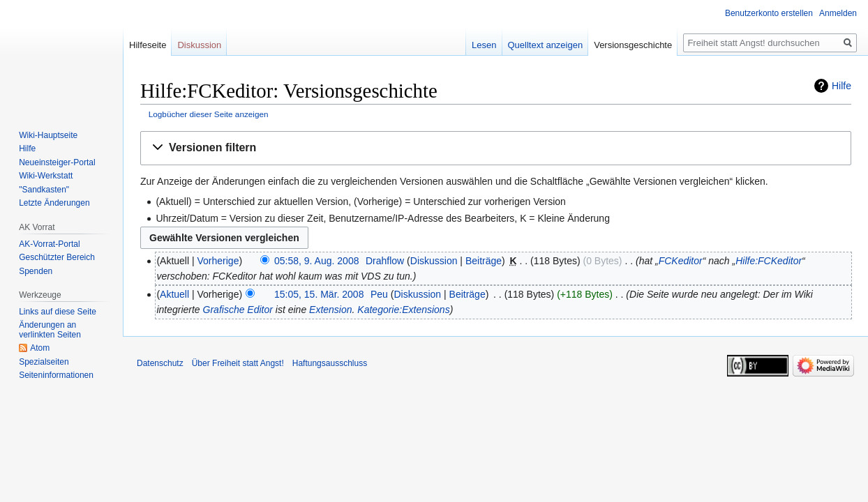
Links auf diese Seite (58, 312)
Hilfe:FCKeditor (769, 261)
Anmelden (838, 13)
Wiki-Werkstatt (46, 176)
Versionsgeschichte (633, 45)
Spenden (36, 271)
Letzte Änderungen (54, 203)
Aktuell (174, 294)
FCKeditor (681, 261)
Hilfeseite (148, 45)
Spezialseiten (44, 362)
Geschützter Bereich (57, 257)
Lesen (484, 45)
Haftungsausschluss (330, 363)
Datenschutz (160, 363)
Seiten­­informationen (56, 375)
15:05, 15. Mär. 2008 (319, 294)
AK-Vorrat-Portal (49, 244)
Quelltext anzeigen (546, 45)
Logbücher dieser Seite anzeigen (209, 114)
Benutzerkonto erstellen (769, 13)
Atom (40, 348)
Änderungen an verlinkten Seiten (50, 330)
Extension (330, 310)
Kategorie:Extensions (403, 310)
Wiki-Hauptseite (48, 135)
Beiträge (484, 261)
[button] (496, 148)
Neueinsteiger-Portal (57, 162)
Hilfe (841, 86)
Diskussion (434, 261)
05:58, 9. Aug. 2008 (316, 261)
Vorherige (218, 261)
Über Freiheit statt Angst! (238, 363)
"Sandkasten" (44, 190)
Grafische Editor (238, 310)
